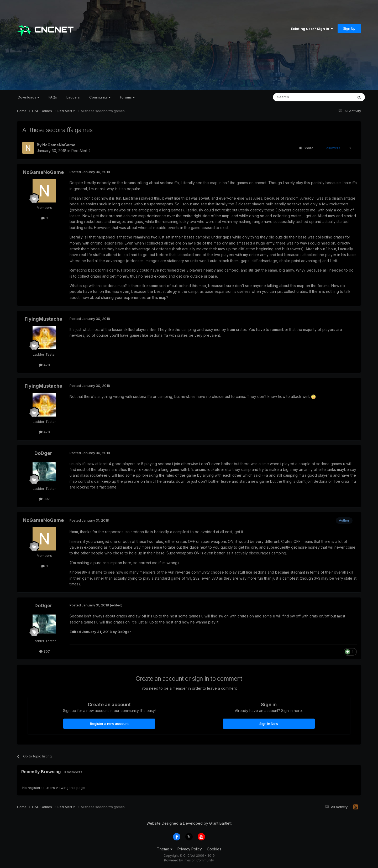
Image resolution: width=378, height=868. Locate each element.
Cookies (214, 849)
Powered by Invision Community (189, 860)
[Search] (300, 97)
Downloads (28, 97)
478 (44, 365)
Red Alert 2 (81, 151)
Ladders (73, 97)
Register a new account (109, 724)
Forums (127, 97)
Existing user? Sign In (312, 29)
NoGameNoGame (59, 145)
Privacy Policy (190, 849)
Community (100, 97)
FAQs (53, 97)
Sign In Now (269, 724)
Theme (165, 849)
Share (306, 148)
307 (44, 499)
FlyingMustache (43, 319)
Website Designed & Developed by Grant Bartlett (189, 823)
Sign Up (349, 28)
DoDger (43, 453)
